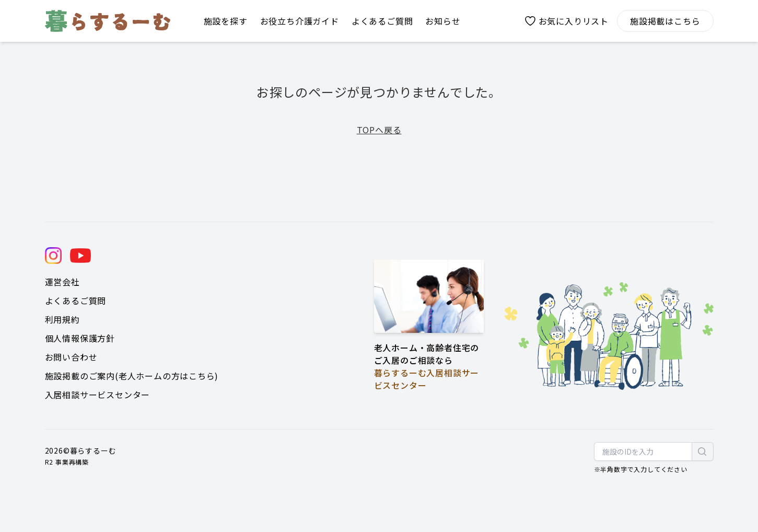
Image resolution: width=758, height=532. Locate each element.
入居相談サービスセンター (98, 395)
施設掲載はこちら (665, 21)
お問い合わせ (71, 357)
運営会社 (62, 282)
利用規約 (62, 319)
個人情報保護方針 (80, 338)
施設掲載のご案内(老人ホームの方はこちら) (132, 376)
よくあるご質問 (76, 300)
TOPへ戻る (379, 130)
